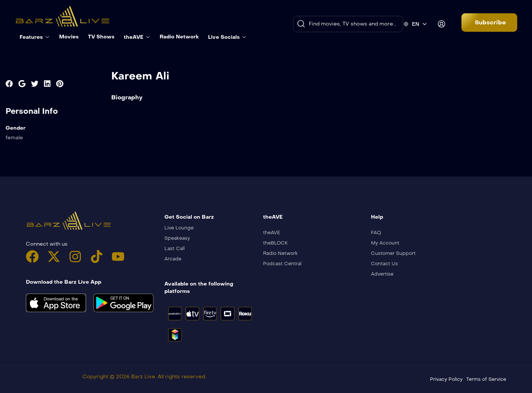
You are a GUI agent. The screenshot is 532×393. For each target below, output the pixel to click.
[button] (489, 23)
